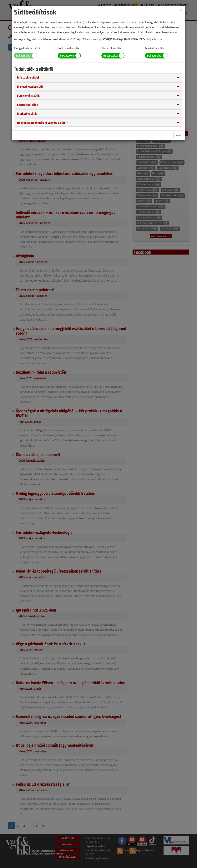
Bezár (178, 135)
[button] (28, 77)
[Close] (181, 10)
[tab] (98, 77)
